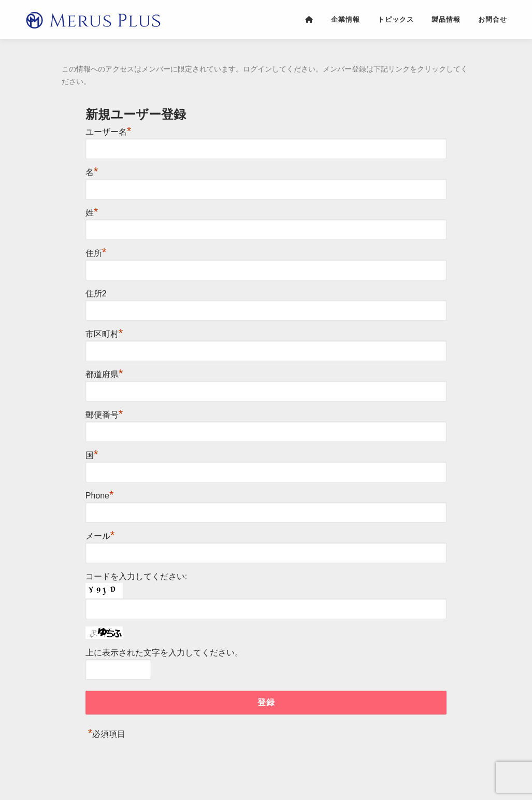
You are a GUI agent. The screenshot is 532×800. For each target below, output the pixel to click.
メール (100, 536)
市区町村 (104, 334)
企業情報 (346, 19)
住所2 (96, 294)
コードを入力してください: (136, 576)
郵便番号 (104, 415)
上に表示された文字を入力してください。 (164, 653)
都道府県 (104, 374)
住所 (96, 253)
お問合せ (493, 19)
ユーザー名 (109, 132)
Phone (100, 496)
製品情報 (446, 19)
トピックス (396, 19)
